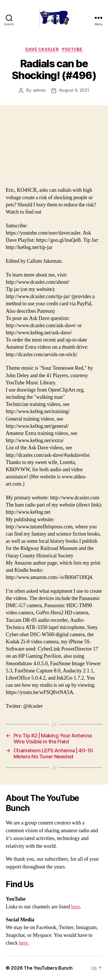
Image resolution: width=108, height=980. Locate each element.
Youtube (72, 49)
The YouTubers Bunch (48, 968)
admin (39, 90)
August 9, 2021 (74, 90)
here (76, 907)
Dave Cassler (42, 49)
